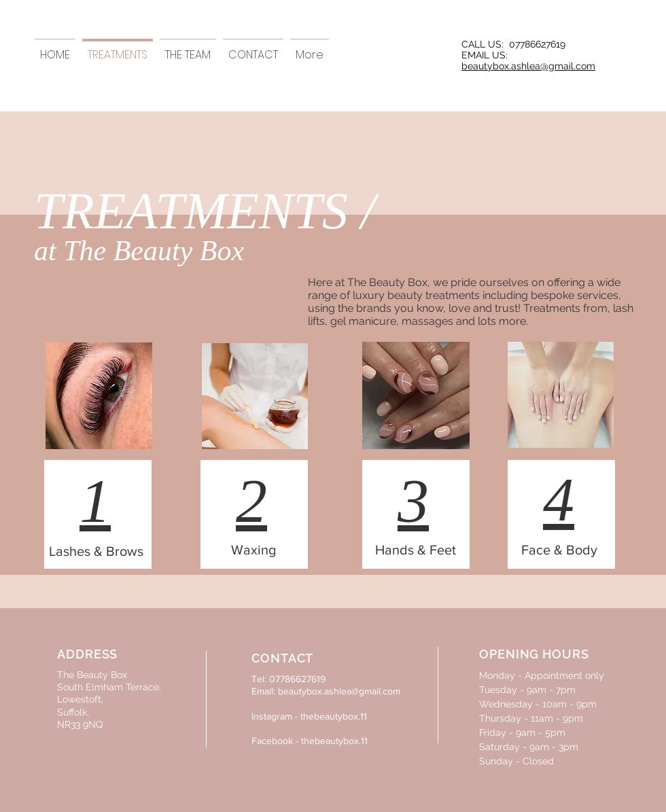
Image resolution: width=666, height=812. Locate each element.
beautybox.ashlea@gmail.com (528, 66)
